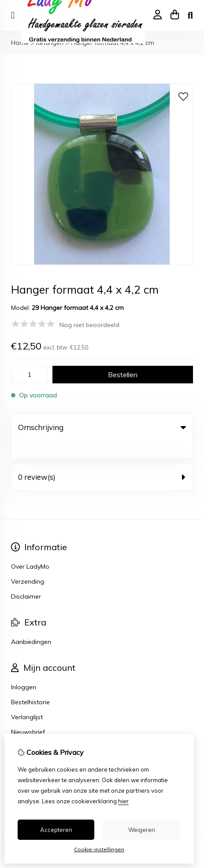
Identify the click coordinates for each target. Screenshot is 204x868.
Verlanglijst (27, 699)
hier (123, 801)
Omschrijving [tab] (102, 427)
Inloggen (24, 669)
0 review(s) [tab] (102, 459)
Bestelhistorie (30, 684)
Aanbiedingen (31, 624)
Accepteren (56, 830)
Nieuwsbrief (28, 714)
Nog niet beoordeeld (89, 325)
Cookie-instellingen (99, 849)
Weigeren (142, 830)
